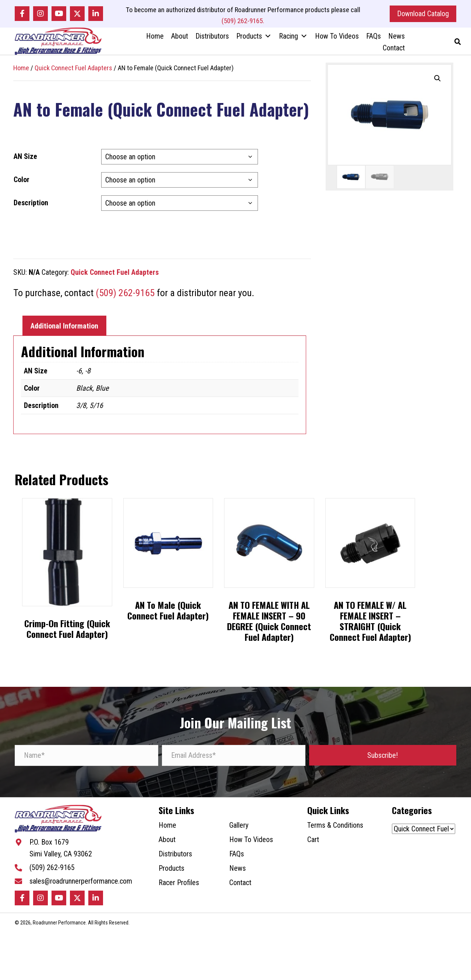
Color (22, 182)
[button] (22, 14)
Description (31, 205)
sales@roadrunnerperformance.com (81, 885)
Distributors (212, 38)
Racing (293, 38)
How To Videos (337, 38)
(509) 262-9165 (125, 295)
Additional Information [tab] (64, 328)
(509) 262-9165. (243, 22)
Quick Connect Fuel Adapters (73, 70)
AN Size (25, 159)
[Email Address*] (234, 758)
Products (254, 38)
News (396, 38)
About (180, 38)
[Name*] (86, 758)
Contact (394, 49)
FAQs (373, 38)
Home (155, 38)
